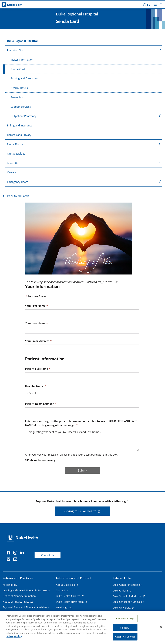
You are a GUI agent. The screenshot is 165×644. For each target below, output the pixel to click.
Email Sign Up (64, 607)
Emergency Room (84, 182)
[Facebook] (9, 553)
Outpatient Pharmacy (86, 116)
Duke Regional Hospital (22, 41)
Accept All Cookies (125, 637)
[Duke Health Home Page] (23, 538)
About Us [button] (84, 163)
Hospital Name (34, 386)
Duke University (122, 608)
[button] (161, 5)
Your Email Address (37, 341)
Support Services (21, 107)
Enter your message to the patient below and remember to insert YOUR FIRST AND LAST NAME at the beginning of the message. (81, 423)
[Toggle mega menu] (155, 5)
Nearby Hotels (19, 88)
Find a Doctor (84, 144)
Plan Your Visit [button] (84, 50)
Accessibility (10, 585)
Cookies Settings (125, 619)
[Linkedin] (23, 553)
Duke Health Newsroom (70, 602)
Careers (12, 172)
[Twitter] (9, 560)
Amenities (17, 97)
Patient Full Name (37, 369)
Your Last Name (35, 323)
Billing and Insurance (20, 125)
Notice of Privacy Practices (18, 602)
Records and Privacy (19, 135)
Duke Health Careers (68, 596)
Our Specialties (16, 153)
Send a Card (18, 69)
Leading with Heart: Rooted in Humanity (26, 590)
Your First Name (35, 306)
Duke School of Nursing (126, 602)
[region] (82, 627)
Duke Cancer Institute (125, 585)
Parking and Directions (24, 78)
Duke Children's (122, 591)
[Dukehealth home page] (21, 5)
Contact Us (48, 555)
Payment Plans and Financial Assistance (26, 607)
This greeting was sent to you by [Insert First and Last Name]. (82, 440)
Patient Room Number (39, 404)
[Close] (161, 627)
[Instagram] (16, 553)
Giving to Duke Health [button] (80, 511)
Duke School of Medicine (127, 596)
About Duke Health (67, 585)
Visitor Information (22, 60)
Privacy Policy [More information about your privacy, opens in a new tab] (14, 636)
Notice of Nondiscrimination (19, 596)
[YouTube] (16, 560)
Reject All (125, 628)
